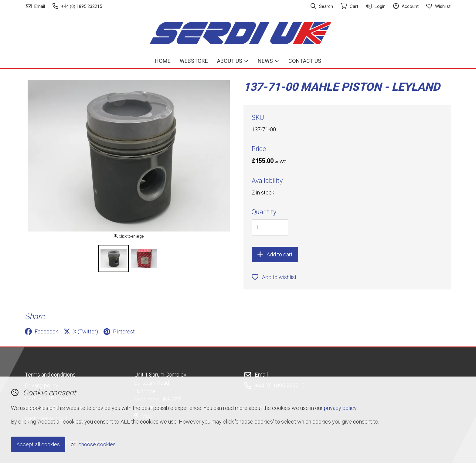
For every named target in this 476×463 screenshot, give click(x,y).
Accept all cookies (38, 444)
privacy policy (340, 408)
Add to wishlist (274, 277)
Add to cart (275, 254)
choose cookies (97, 444)
